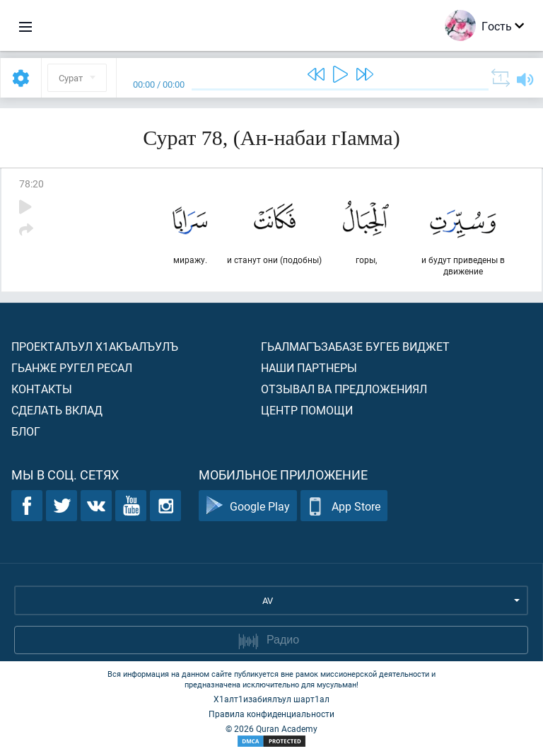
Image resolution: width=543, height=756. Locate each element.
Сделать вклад (57, 410)
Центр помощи (307, 410)
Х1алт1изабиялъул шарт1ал (271, 699)
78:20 (31, 184)
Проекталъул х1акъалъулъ (95, 346)
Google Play (248, 506)
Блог (26, 431)
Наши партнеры (309, 367)
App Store (344, 506)
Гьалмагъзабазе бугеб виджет (355, 346)
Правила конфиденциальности (271, 714)
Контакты (42, 389)
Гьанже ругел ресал (72, 367)
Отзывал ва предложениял (344, 389)
